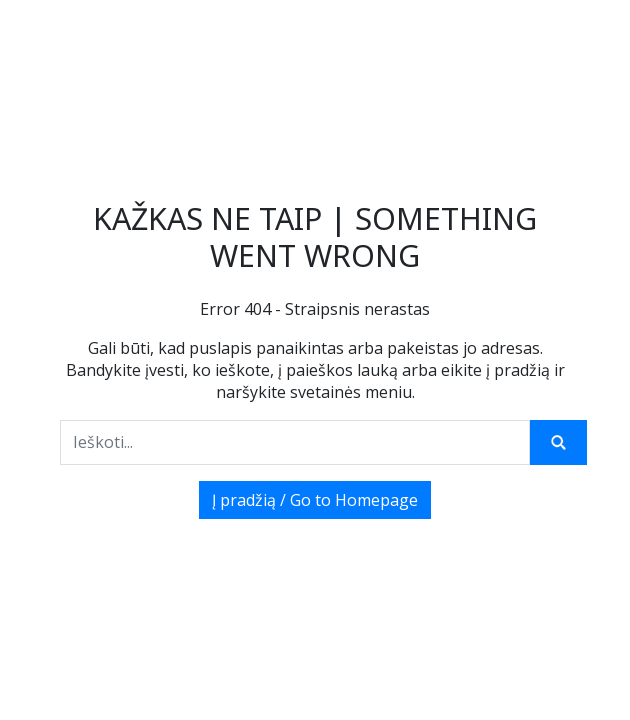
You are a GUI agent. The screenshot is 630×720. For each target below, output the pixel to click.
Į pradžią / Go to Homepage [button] (315, 500)
